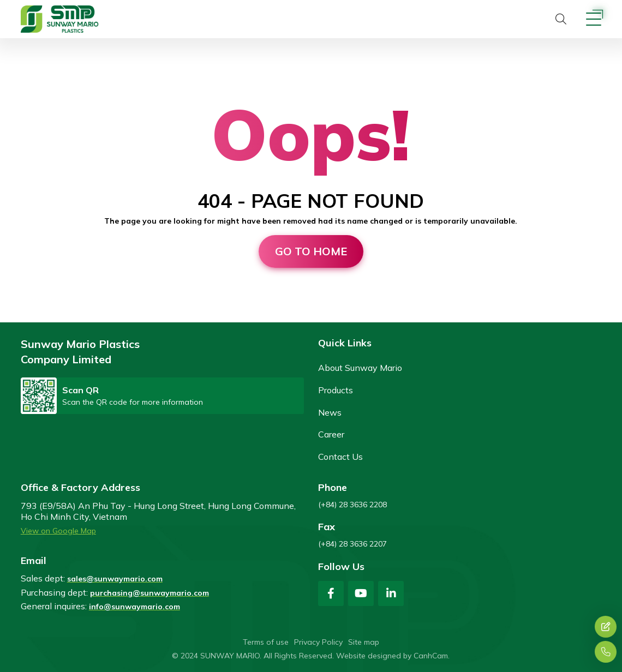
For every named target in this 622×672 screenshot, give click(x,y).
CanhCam (431, 656)
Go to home (311, 251)
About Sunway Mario (360, 368)
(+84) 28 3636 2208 (352, 505)
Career (331, 434)
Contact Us (340, 457)
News (330, 412)
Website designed (369, 656)
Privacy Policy (318, 642)
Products (336, 390)
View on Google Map (58, 531)
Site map (364, 642)
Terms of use (266, 642)
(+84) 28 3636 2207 (352, 544)
